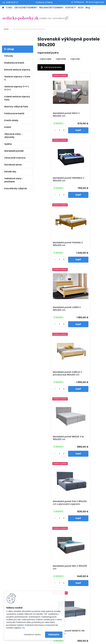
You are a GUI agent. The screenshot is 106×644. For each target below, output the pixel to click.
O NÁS (9, 8)
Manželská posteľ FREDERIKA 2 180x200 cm (86, 115)
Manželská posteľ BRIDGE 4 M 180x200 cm (87, 245)
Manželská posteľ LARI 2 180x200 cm (70, 443)
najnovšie (75, 59)
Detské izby (10, 172)
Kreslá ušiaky (11, 120)
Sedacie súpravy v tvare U (17, 78)
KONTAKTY (71, 8)
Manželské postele (14, 151)
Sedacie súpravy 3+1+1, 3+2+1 (17, 88)
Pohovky (9, 56)
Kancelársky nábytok (16, 188)
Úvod (6, 29)
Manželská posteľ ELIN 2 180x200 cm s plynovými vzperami (53, 312)
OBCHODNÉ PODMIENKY (26, 8)
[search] (67, 19)
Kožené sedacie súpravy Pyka (17, 98)
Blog (88, 8)
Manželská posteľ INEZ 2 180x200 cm (86, 312)
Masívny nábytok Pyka (16, 107)
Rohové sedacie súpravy (17, 70)
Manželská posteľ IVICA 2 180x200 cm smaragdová (87, 378)
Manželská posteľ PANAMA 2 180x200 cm (52, 179)
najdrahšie (61, 59)
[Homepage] (3, 8)
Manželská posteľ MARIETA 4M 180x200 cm (53, 378)
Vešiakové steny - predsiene (14, 180)
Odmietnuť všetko (32, 635)
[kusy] (45, 130)
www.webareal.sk (64, 641)
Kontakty (38, 517)
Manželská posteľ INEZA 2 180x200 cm (54, 115)
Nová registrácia (96, 2)
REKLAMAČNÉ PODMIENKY (51, 8)
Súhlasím (54, 635)
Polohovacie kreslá (14, 113)
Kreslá (8, 127)
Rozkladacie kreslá (14, 63)
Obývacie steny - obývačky (13, 136)
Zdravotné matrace (15, 158)
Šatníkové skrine (13, 165)
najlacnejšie (45, 59)
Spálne (8, 144)
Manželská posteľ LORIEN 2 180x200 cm (87, 179)
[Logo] (21, 18)
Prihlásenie (79, 2)
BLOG (81, 8)
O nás (37, 500)
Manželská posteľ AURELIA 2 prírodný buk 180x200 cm (54, 245)
